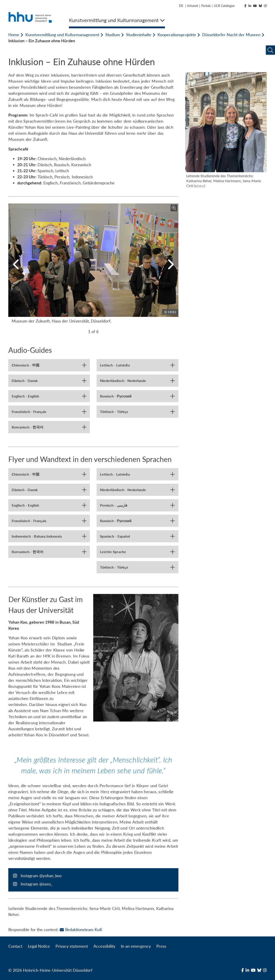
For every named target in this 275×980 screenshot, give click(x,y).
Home (14, 35)
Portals (206, 6)
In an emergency (136, 946)
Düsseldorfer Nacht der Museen (231, 35)
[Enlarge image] (174, 208)
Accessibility (104, 946)
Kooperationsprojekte (177, 35)
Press (161, 946)
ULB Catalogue (224, 6)
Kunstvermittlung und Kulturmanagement (62, 35)
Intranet (193, 6)
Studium (113, 35)
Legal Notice (39, 946)
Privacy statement (72, 946)
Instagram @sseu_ (37, 884)
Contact (15, 946)
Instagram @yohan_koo (41, 876)
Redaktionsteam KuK (81, 929)
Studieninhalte (139, 35)
